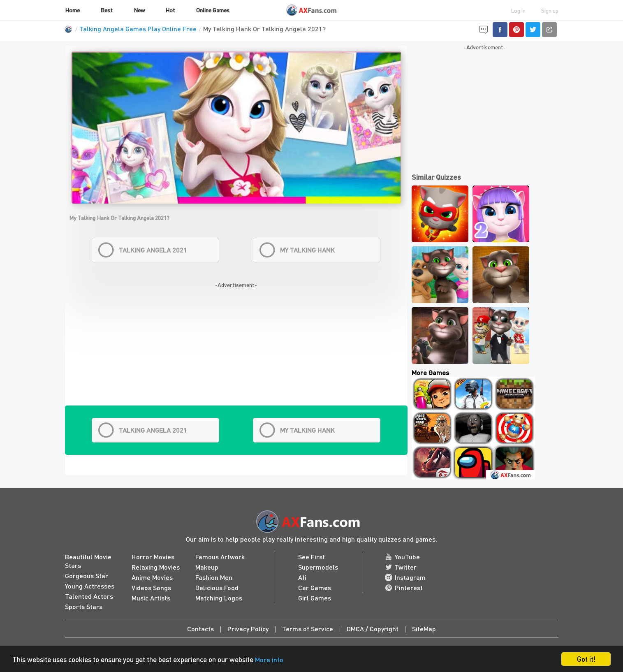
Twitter (401, 567)
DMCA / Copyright (373, 629)
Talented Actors (89, 596)
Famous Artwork (220, 557)
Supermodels (318, 567)
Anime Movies (152, 577)
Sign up (550, 10)
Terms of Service (308, 629)
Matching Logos (219, 598)
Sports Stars (84, 606)
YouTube (403, 557)
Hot (170, 10)
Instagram (405, 577)
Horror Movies (153, 557)
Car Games (315, 587)
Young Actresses (90, 586)
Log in (518, 10)
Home (72, 10)
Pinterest (404, 587)
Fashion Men (214, 577)
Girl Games (315, 598)
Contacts (200, 629)
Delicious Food (217, 587)
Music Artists (151, 598)
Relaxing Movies (156, 567)
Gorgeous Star (87, 576)
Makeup (207, 567)
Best (107, 10)
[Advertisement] (236, 348)
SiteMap (424, 629)
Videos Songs (151, 587)
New (139, 10)
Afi (302, 577)
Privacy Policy (248, 629)
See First (311, 557)
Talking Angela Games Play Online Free (138, 29)
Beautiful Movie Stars (88, 561)
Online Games (213, 10)
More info (269, 659)
